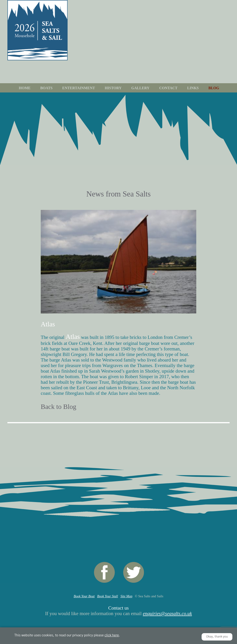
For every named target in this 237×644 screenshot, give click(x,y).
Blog (214, 88)
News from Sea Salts (118, 194)
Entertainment (79, 88)
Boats (46, 88)
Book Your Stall (108, 596)
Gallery (140, 88)
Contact (168, 88)
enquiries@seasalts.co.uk (167, 613)
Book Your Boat (84, 596)
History (113, 88)
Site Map (126, 596)
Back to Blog (59, 407)
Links (193, 88)
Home (25, 88)
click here (112, 635)
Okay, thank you (217, 637)
